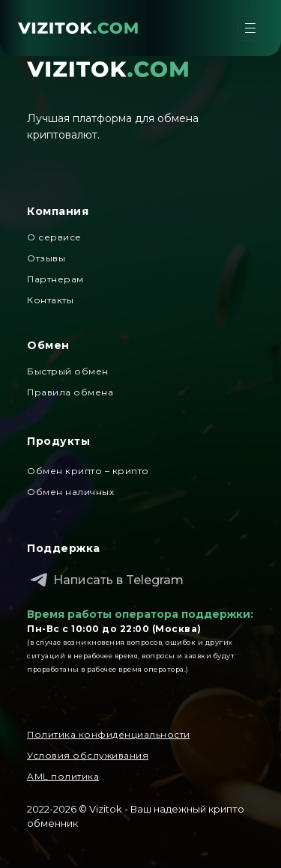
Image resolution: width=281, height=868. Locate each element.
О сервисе (54, 237)
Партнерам (55, 279)
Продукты (58, 441)
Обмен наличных (70, 492)
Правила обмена (70, 392)
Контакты (50, 300)
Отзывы (46, 258)
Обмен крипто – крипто (88, 471)
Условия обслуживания (88, 755)
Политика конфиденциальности (109, 734)
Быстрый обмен (68, 371)
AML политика (63, 776)
